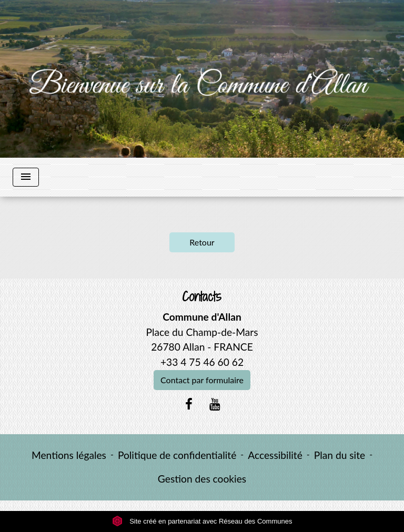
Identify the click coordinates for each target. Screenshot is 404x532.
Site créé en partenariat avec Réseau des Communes (202, 521)
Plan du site (340, 455)
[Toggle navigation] (26, 177)
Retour (202, 242)
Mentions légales (69, 455)
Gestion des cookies (202, 479)
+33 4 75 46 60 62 (202, 362)
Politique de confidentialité (177, 455)
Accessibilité (275, 455)
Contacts (202, 297)
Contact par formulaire (202, 380)
